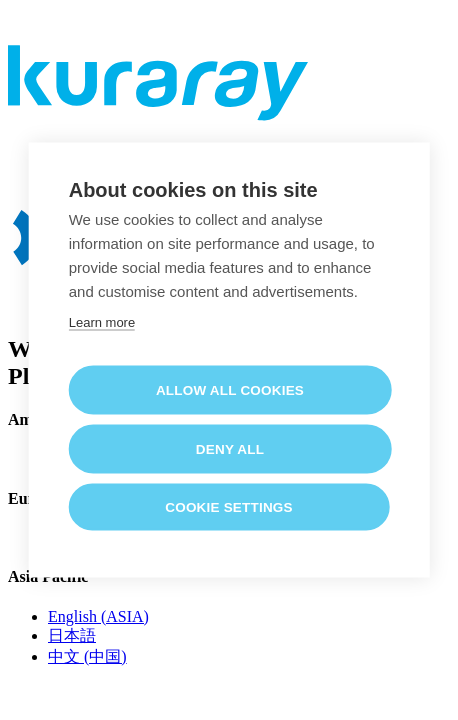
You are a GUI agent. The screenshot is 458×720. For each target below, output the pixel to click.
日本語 (72, 635)
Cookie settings (229, 506)
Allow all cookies (230, 389)
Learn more (102, 321)
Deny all (230, 448)
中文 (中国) (87, 656)
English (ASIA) (98, 616)
